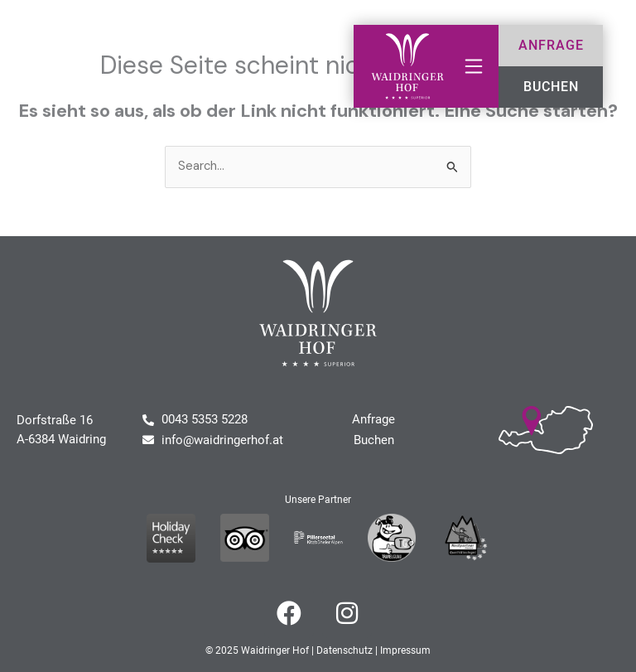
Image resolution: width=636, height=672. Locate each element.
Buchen (374, 440)
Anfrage (373, 420)
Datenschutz (344, 650)
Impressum (405, 650)
